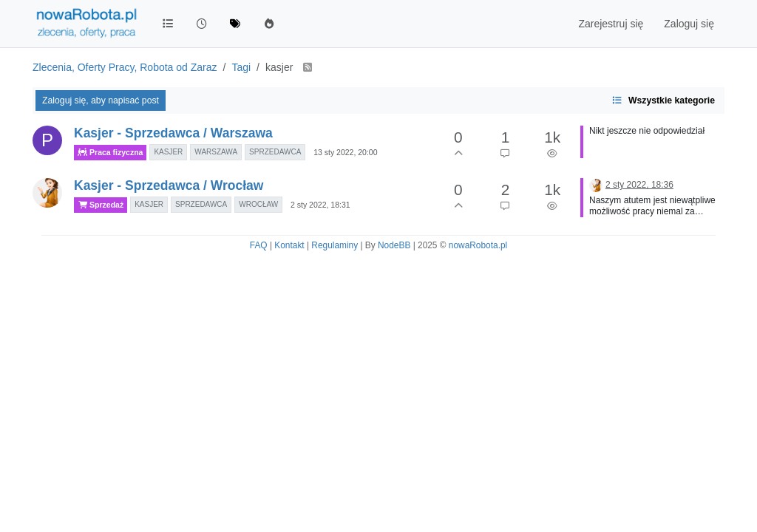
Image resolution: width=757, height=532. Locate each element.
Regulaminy (335, 245)
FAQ (259, 245)
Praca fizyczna (110, 153)
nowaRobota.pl (478, 245)
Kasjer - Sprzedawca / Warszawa (173, 133)
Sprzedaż (101, 205)
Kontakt (289, 245)
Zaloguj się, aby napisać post (101, 100)
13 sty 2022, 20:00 (345, 152)
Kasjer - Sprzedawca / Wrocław (169, 185)
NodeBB (394, 245)
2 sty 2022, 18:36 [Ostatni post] (639, 185)
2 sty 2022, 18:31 (320, 205)
